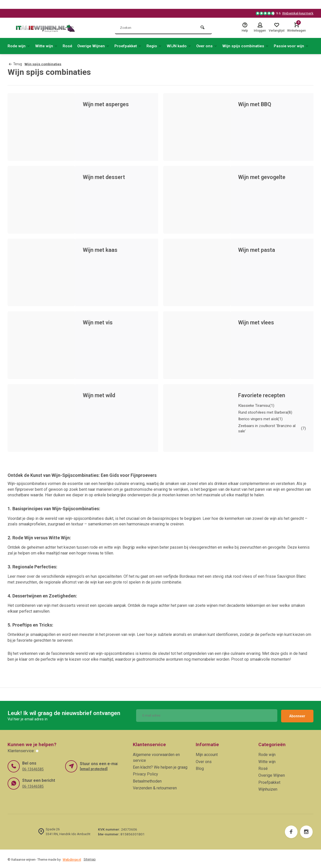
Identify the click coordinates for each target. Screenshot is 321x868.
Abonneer (297, 715)
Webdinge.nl (72, 858)
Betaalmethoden (147, 780)
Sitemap (90, 858)
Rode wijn (19, 46)
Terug (15, 64)
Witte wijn (47, 46)
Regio (159, 46)
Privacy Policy (145, 773)
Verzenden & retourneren (155, 787)
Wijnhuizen (268, 788)
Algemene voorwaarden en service (156, 756)
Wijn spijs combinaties (253, 46)
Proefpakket (132, 46)
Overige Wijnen (96, 46)
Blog (200, 767)
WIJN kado (185, 46)
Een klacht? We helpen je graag (160, 766)
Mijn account (207, 753)
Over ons (214, 46)
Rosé (69, 46)
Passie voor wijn (300, 46)
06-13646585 (33, 768)
